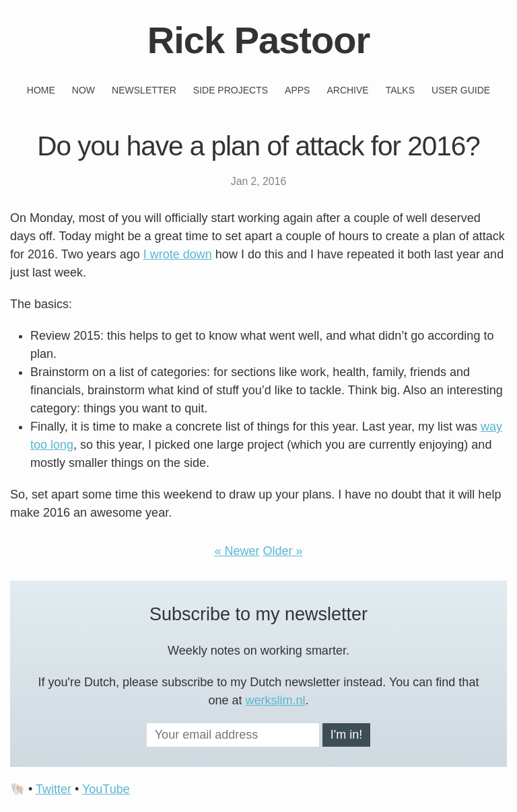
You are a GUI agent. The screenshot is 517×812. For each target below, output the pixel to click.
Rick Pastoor (258, 40)
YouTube (106, 789)
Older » (283, 551)
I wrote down (178, 254)
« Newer (237, 551)
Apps (297, 90)
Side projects (231, 90)
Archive (347, 90)
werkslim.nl (276, 700)
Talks (400, 90)
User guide (461, 90)
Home (41, 90)
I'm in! (346, 735)
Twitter (54, 789)
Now (83, 90)
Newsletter (144, 90)
